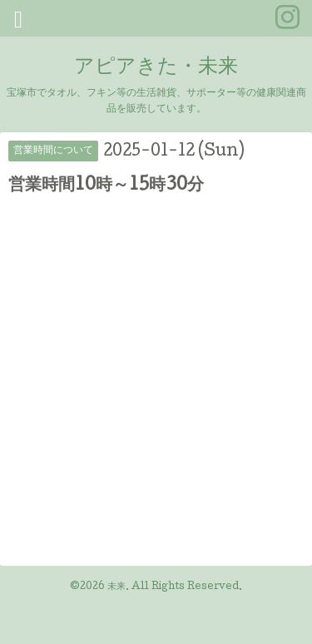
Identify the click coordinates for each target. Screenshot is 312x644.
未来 (116, 587)
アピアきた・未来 (156, 68)
